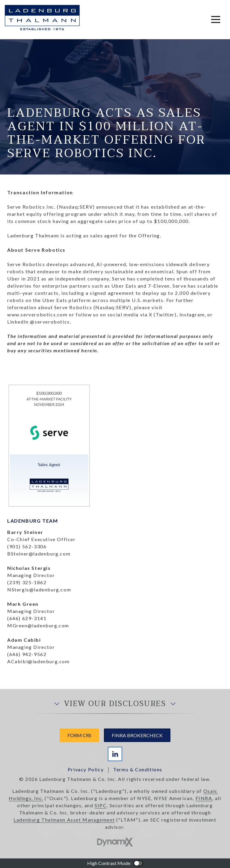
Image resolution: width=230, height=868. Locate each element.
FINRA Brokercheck (137, 735)
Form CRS (79, 735)
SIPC (101, 805)
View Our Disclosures (115, 704)
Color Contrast (138, 863)
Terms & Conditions (138, 769)
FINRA (204, 798)
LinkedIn (115, 754)
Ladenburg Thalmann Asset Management (64, 820)
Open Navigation (218, 19)
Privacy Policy (86, 769)
